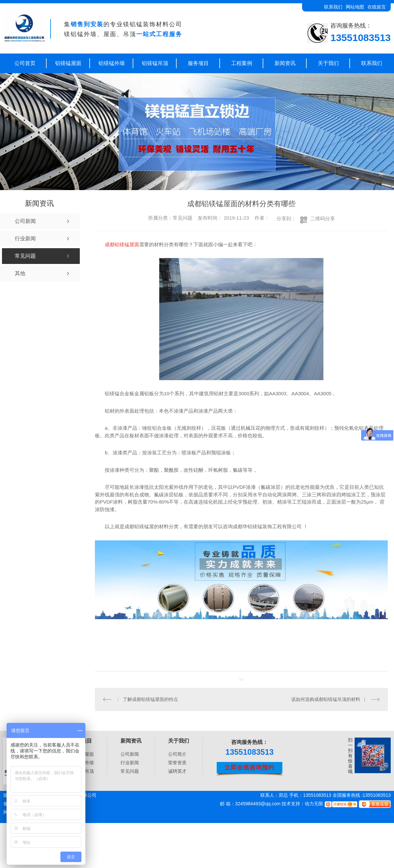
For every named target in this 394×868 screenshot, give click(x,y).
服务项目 (198, 63)
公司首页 (25, 63)
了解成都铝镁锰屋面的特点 (150, 699)
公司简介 (177, 754)
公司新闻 (130, 754)
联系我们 (333, 7)
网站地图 (355, 7)
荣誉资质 (177, 762)
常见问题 (130, 771)
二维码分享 (323, 218)
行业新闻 (130, 762)
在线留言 (377, 7)
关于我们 (328, 63)
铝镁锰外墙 (112, 63)
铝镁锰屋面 (68, 63)
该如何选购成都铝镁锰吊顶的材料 (326, 699)
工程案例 (242, 63)
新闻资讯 (285, 63)
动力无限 (314, 804)
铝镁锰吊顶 (155, 63)
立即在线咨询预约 (250, 768)
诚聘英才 (177, 771)
